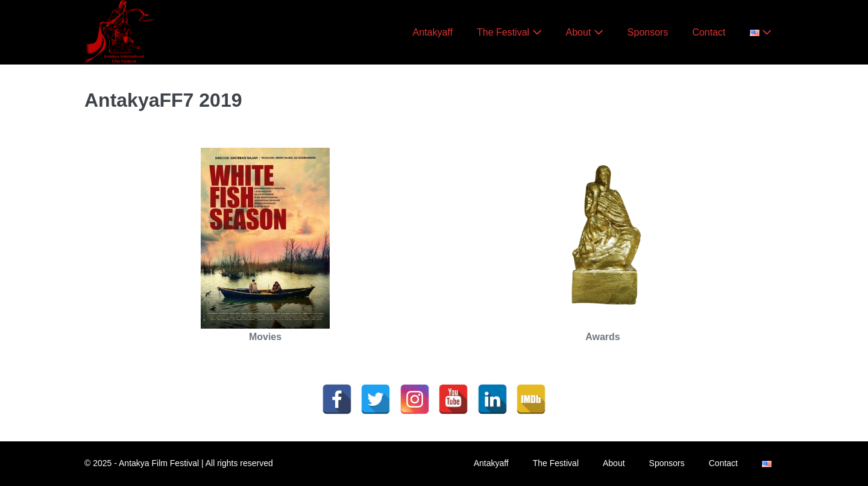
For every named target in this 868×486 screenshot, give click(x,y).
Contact (709, 32)
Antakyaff (433, 32)
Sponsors (648, 32)
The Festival (509, 32)
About (585, 32)
